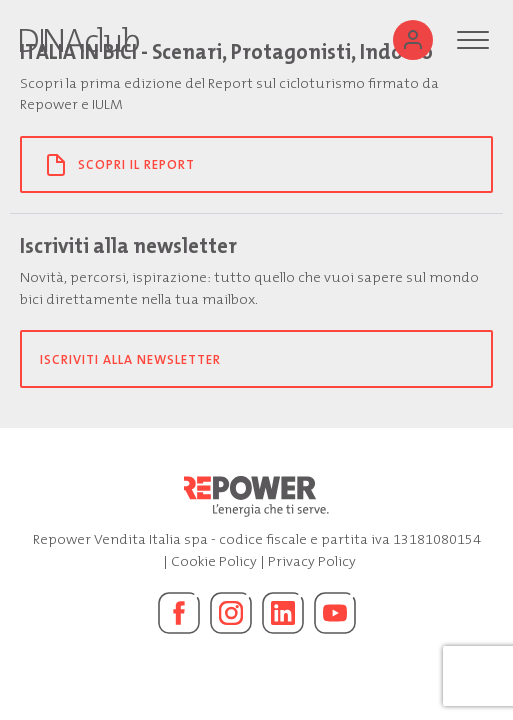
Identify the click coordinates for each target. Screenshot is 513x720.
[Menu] (473, 40)
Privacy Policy (312, 561)
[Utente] (413, 40)
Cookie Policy (214, 561)
